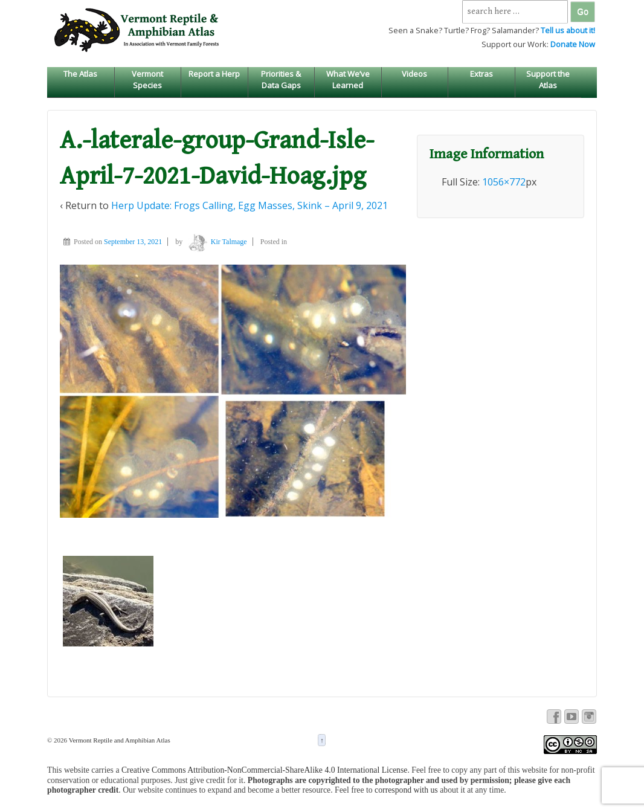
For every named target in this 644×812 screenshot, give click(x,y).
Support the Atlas (548, 79)
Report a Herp (214, 74)
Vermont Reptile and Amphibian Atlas (119, 740)
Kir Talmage (215, 242)
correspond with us (406, 790)
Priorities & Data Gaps (281, 79)
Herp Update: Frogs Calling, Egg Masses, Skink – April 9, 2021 (250, 205)
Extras (481, 74)
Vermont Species (147, 79)
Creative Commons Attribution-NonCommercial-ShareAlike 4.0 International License (265, 770)
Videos (414, 74)
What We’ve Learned (348, 79)
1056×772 (504, 182)
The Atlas (80, 74)
